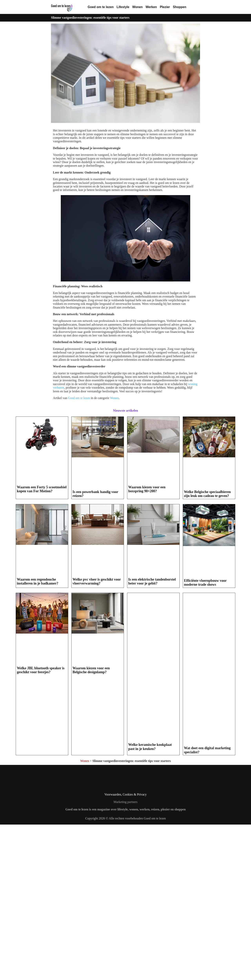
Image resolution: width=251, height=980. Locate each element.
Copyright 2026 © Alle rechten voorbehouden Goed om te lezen (126, 974)
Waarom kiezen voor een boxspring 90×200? (147, 557)
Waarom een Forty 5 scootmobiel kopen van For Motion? (42, 557)
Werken (151, 7)
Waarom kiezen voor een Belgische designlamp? (91, 902)
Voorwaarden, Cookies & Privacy (126, 950)
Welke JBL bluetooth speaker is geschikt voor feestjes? (41, 902)
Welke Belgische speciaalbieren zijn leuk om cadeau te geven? (207, 570)
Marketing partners (125, 957)
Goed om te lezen (101, 7)
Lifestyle (123, 7)
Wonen (137, 7)
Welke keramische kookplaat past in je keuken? (150, 902)
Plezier (165, 7)
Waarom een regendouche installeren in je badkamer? (38, 735)
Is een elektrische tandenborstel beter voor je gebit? (152, 735)
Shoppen (180, 7)
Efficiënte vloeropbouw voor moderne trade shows (205, 738)
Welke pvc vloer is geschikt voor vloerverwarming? (97, 735)
